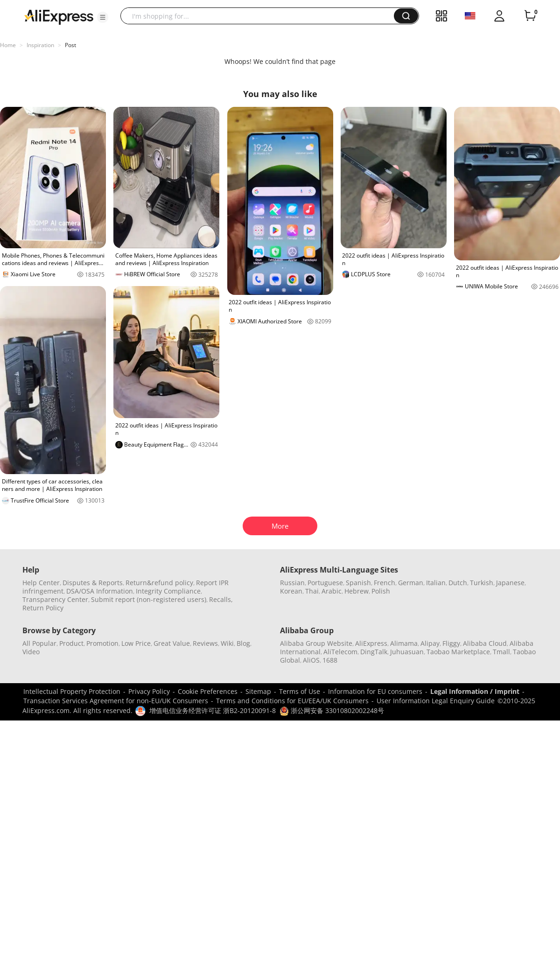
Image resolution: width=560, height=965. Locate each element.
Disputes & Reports (93, 583)
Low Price (136, 643)
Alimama (404, 643)
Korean (291, 591)
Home (8, 45)
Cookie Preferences (208, 691)
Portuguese (325, 583)
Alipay (430, 643)
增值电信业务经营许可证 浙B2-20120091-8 (213, 710)
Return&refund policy (159, 583)
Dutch (458, 583)
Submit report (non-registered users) (149, 599)
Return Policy (43, 608)
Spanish (358, 583)
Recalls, (221, 599)
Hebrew (357, 591)
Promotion (102, 643)
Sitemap (258, 691)
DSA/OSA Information (100, 591)
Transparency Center (55, 599)
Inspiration (40, 45)
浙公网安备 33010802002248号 (332, 710)
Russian (292, 583)
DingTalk (374, 652)
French (385, 583)
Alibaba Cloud (485, 643)
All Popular (39, 643)
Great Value (172, 643)
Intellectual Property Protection (72, 691)
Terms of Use (300, 691)
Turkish (482, 583)
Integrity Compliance (168, 591)
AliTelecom (340, 652)
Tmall (501, 652)
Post (70, 45)
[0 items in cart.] (530, 16)
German (411, 583)
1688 (330, 660)
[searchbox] (261, 16)
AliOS (311, 660)
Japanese (510, 583)
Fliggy (451, 643)
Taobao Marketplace (458, 652)
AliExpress (371, 643)
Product (71, 643)
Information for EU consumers (375, 691)
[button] (103, 17)
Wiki (227, 643)
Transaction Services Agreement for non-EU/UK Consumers (116, 701)
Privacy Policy (149, 691)
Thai (312, 591)
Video (31, 652)
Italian (436, 583)
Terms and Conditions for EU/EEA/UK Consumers (292, 701)
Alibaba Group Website (316, 643)
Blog (243, 643)
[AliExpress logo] (59, 16)
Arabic (332, 591)
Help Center (41, 583)
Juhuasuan (407, 652)
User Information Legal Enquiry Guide (436, 701)
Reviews (205, 643)
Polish (381, 591)
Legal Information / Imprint (475, 691)
